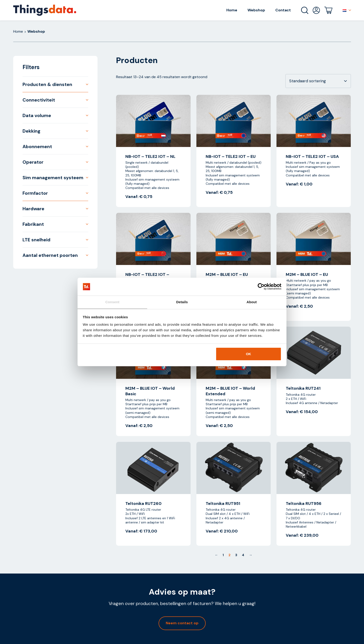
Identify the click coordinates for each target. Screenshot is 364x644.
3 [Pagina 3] (236, 555)
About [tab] (252, 302)
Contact (283, 10)
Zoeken (305, 10)
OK (249, 354)
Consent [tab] (112, 302)
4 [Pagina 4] (243, 555)
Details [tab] (182, 302)
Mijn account (316, 10)
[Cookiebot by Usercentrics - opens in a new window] (261, 287)
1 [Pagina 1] (223, 555)
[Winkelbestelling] (318, 81)
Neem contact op (182, 623)
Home (232, 10)
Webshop (256, 10)
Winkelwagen (328, 10)
